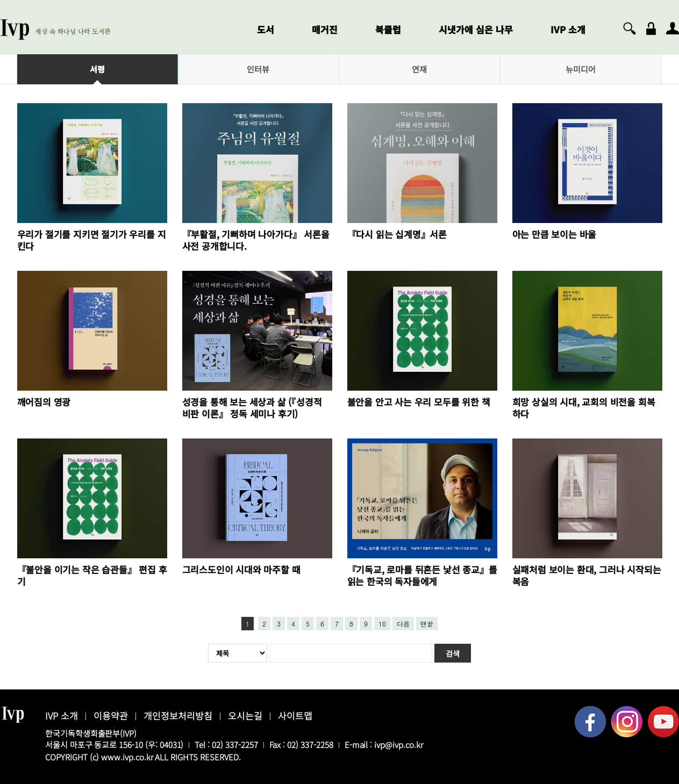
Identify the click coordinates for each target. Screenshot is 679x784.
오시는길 (245, 715)
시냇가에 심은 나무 (476, 29)
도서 (266, 29)
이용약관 (111, 715)
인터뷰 (258, 69)
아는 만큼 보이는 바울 (555, 234)
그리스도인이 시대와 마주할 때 (241, 569)
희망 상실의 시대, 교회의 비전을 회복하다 (584, 408)
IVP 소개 (568, 29)
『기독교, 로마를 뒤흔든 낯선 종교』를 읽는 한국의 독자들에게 (422, 575)
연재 (419, 69)
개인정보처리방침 (178, 715)
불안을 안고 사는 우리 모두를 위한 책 (419, 402)
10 (382, 624)
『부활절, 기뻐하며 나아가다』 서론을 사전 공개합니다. (256, 240)
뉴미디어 (581, 69)
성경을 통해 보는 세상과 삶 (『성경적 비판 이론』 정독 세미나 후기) (252, 408)
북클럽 (388, 29)
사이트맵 (295, 715)
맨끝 (427, 624)
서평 (97, 69)
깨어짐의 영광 (44, 402)
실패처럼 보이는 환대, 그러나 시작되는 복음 (587, 575)
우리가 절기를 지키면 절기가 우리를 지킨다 (92, 240)
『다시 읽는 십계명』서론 (397, 234)
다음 (403, 624)
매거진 (325, 29)
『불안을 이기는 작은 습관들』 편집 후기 (92, 575)
